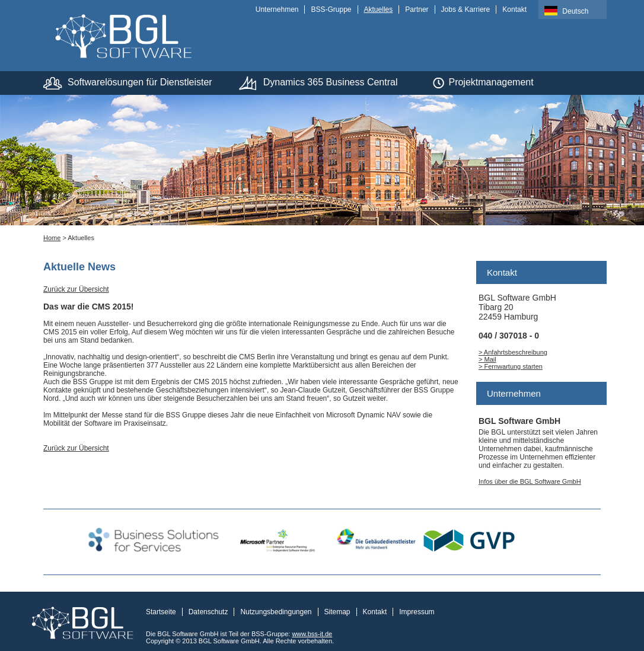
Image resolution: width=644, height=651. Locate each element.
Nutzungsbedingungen (276, 612)
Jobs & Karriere (466, 9)
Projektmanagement (491, 82)
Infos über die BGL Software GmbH (530, 481)
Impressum (417, 612)
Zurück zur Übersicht (76, 289)
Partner (417, 9)
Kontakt (514, 9)
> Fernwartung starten (511, 366)
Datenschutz (208, 612)
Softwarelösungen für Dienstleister (140, 82)
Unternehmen (277, 9)
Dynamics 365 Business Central (331, 82)
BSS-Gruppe (331, 9)
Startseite (161, 612)
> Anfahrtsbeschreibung (513, 352)
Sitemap (337, 612)
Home (52, 238)
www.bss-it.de (312, 634)
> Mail (487, 359)
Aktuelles (379, 9)
